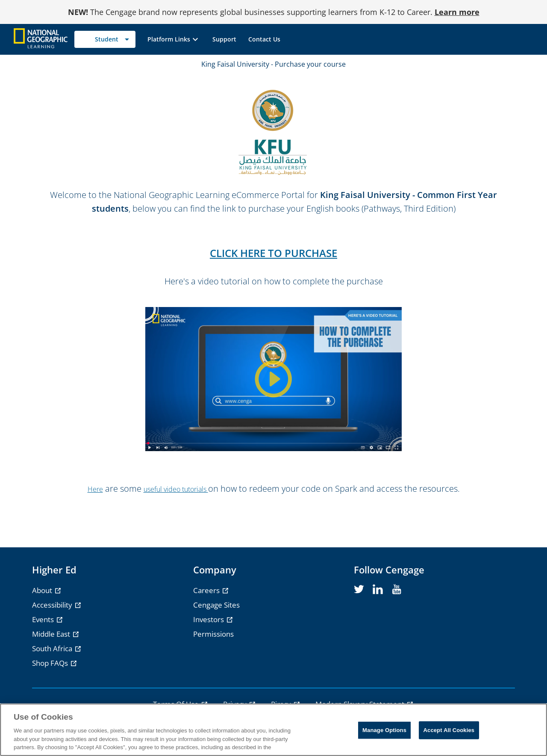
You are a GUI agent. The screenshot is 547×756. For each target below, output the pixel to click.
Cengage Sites (216, 605)
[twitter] (359, 590)
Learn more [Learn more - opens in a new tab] (457, 12)
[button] (174, 39)
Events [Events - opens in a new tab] (44, 619)
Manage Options (384, 730)
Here (95, 489)
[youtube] (397, 590)
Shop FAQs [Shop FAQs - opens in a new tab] (51, 663)
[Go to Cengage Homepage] (41, 39)
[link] (224, 39)
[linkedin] (378, 590)
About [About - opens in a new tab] (43, 590)
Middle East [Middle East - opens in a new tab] (52, 634)
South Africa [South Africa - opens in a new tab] (53, 648)
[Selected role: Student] (105, 39)
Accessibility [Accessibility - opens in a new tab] (53, 605)
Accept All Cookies (449, 730)
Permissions (213, 634)
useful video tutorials (176, 489)
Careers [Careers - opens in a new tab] (207, 590)
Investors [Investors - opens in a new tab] (209, 619)
